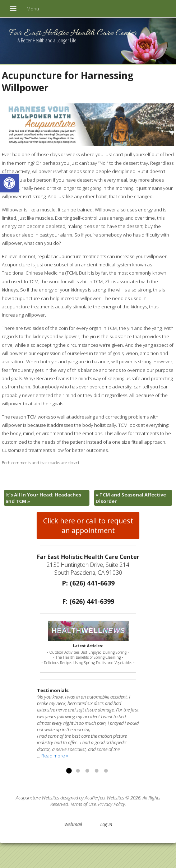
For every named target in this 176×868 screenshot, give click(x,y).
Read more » (55, 756)
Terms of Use (83, 804)
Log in (106, 824)
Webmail (73, 824)
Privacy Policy (112, 804)
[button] (9, 183)
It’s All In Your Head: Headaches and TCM (43, 498)
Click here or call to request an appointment (88, 526)
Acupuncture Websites (38, 798)
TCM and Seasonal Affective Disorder (131, 498)
